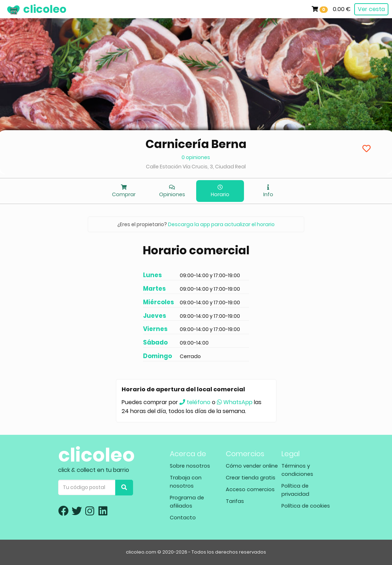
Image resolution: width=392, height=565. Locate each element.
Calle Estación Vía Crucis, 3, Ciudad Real (196, 167)
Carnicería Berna (196, 144)
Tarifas (235, 501)
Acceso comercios (250, 489)
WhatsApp (235, 402)
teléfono (195, 402)
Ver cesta (371, 9)
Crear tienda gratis (251, 478)
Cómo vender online (252, 466)
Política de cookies (306, 506)
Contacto (183, 518)
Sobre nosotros (190, 466)
